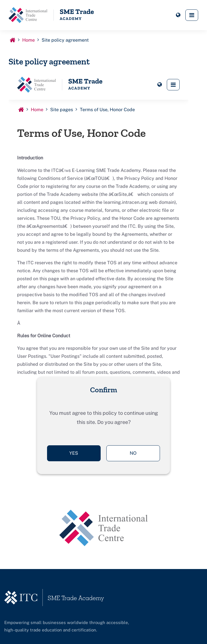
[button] (178, 15)
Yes (74, 453)
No (133, 453)
